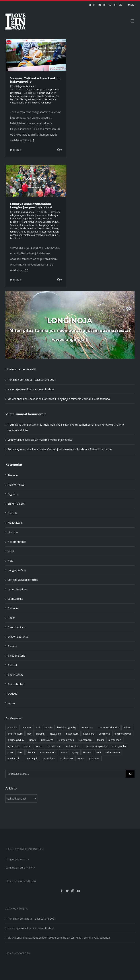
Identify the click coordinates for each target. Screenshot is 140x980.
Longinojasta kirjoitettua (23, 580)
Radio (11, 618)
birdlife (49, 727)
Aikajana (40, 90)
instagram (55, 734)
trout (98, 752)
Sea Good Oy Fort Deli (39, 228)
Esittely (12, 513)
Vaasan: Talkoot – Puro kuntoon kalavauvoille (36, 80)
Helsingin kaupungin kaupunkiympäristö (34, 217)
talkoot (40, 99)
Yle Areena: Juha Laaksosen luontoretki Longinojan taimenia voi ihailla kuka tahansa (59, 399)
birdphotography (67, 727)
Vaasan (14, 103)
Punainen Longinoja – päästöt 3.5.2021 (32, 380)
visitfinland (49, 758)
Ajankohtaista (27, 215)
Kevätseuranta (17, 542)
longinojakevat (123, 734)
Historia (13, 532)
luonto (32, 740)
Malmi (100, 740)
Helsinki (41, 734)
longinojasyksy (16, 740)
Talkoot (12, 665)
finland (127, 727)
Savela (41, 96)
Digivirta (13, 494)
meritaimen (115, 740)
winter (81, 758)
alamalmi (12, 727)
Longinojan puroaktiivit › (20, 867)
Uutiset (12, 693)
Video (11, 703)
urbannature (113, 752)
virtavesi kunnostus (42, 103)
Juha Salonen (27, 86)
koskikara (89, 734)
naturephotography (96, 746)
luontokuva (47, 740)
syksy (75, 752)
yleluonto (94, 758)
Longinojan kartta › (17, 859)
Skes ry (24, 99)
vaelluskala (14, 758)
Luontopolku (15, 599)
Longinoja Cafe (17, 570)
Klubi (11, 551)
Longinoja (44, 225)
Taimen (12, 646)
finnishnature (15, 734)
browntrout (87, 727)
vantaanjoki (25, 103)
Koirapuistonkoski (29, 225)
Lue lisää (15, 150)
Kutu (11, 561)
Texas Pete (50, 99)
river (20, 752)
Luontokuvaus (66, 740)
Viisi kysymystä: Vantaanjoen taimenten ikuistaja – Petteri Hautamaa (70, 449)
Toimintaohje (16, 684)
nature (39, 746)
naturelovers (54, 746)
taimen (32, 99)
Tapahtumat (15, 675)
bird (38, 727)
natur (27, 746)
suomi (64, 752)
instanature (72, 734)
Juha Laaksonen (46, 222)
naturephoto (73, 746)
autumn (27, 727)
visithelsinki (66, 758)
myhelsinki (13, 746)
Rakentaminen (16, 627)
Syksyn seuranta (18, 637)
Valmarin (18, 235)
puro (34, 96)
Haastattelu (15, 522)
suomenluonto (48, 752)
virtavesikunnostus (46, 235)
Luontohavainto (17, 589)
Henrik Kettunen (29, 222)
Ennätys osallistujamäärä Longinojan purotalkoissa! (31, 205)
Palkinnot (13, 608)
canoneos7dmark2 (108, 727)
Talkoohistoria (16, 656)
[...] (32, 140)
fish (29, 734)
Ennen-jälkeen (16, 504)
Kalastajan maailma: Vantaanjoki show (31, 389)
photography (119, 746)
